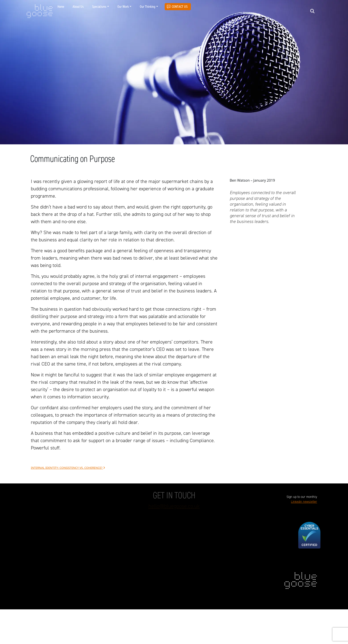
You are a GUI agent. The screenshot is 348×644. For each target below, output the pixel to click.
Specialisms (99, 7)
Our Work (123, 7)
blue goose (40, 12)
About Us (78, 7)
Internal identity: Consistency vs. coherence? (68, 468)
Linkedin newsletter (304, 502)
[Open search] (312, 11)
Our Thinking (148, 7)
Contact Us (180, 7)
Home (61, 7)
